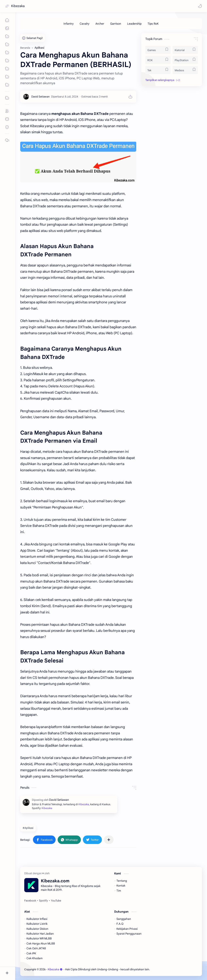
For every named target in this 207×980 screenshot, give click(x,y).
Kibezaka (18, 6)
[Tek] (158, 70)
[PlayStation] (185, 60)
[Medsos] (185, 70)
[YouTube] (56, 901)
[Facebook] (30, 901)
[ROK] (158, 60)
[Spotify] (43, 901)
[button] (200, 6)
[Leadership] (134, 24)
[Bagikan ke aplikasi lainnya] (109, 840)
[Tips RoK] (153, 24)
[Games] (158, 50)
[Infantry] (69, 24)
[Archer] (100, 24)
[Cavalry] (84, 24)
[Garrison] (116, 24)
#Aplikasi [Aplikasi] (28, 828)
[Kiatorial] (185, 50)
